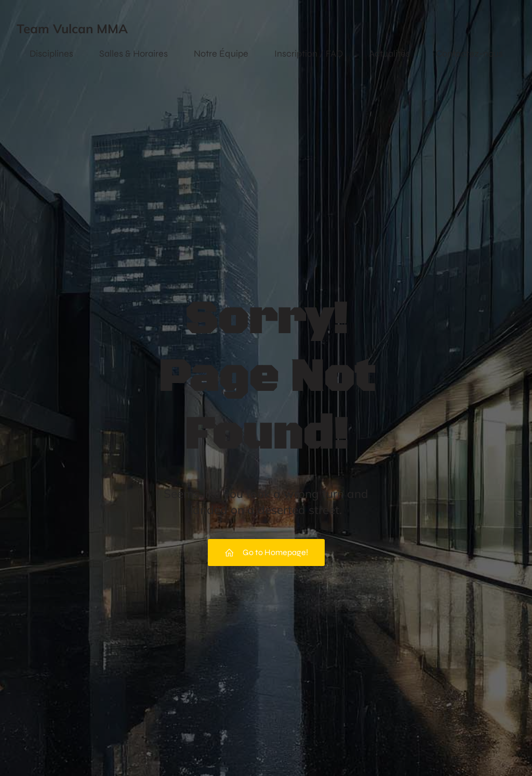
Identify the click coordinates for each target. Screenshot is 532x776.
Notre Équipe (221, 54)
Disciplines (51, 54)
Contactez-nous (469, 54)
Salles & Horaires (134, 54)
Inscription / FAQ (309, 54)
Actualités (389, 54)
